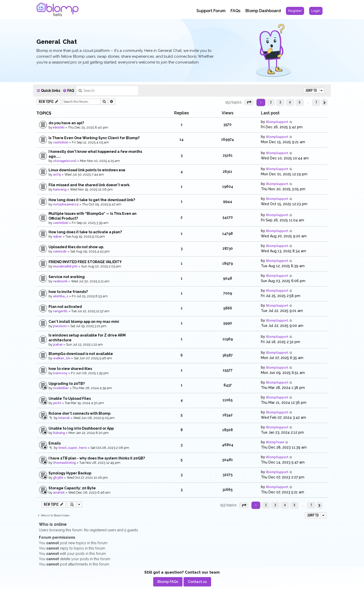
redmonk (60, 281)
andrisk (59, 492)
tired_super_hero (73, 448)
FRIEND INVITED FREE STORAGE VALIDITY (85, 262)
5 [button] (300, 102)
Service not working (67, 277)
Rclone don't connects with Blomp (79, 413)
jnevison (60, 326)
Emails (55, 443)
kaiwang (60, 189)
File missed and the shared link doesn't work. (89, 185)
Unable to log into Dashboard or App (81, 428)
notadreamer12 (66, 204)
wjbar (58, 236)
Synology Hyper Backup (70, 473)
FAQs (235, 11)
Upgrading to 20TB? (67, 384)
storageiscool (65, 161)
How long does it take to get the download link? (92, 200)
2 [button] (271, 102)
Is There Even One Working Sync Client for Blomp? (94, 138)
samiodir (60, 251)
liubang (59, 433)
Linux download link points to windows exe (87, 170)
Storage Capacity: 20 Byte (72, 488)
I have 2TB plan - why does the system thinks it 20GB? (97, 458)
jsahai (58, 344)
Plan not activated (65, 307)
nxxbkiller (61, 388)
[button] (249, 102)
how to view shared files (70, 369)
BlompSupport (277, 122)
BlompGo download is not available (81, 354)
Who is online (53, 524)
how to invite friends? (68, 292)
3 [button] (280, 102)
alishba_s (61, 296)
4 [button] (290, 102)
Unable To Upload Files (70, 398)
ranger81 (60, 311)
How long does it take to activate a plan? (85, 232)
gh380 (58, 478)
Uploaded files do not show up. (76, 247)
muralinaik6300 (65, 266)
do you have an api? (66, 123)
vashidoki (61, 142)
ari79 (57, 174)
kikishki (59, 127)
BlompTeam (275, 442)
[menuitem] (295, 11)
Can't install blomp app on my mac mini (84, 322)
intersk (64, 418)
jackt (57, 403)
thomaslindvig (64, 463)
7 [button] (316, 102)
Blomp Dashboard (263, 11)
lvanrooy (60, 373)
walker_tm (62, 358)
